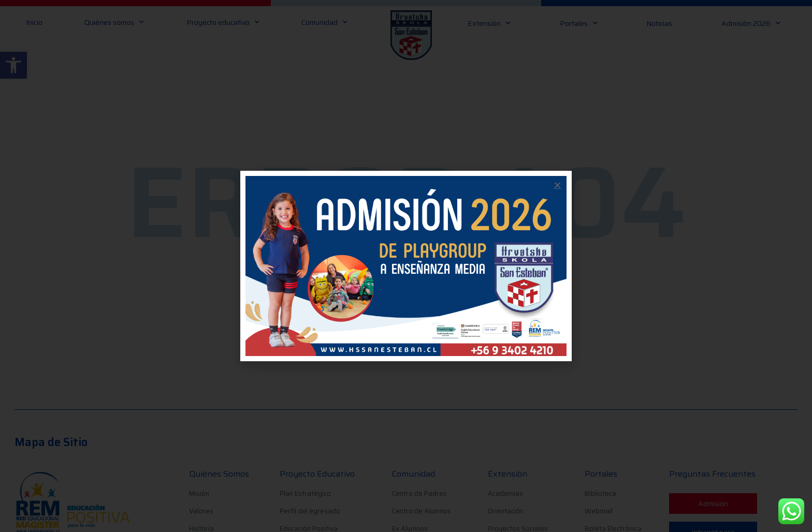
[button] (557, 185)
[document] (406, 266)
